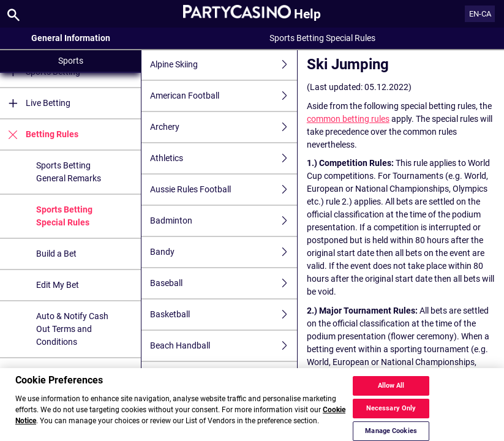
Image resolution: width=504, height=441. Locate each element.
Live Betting (35, 103)
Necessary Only (391, 414)
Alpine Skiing (223, 65)
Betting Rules (39, 134)
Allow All (391, 392)
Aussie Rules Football (223, 190)
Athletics (223, 158)
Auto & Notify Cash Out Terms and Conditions (72, 329)
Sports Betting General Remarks (69, 172)
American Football (223, 96)
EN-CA (480, 14)
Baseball (223, 283)
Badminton (223, 221)
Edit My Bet (58, 285)
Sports (71, 61)
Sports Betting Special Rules (64, 216)
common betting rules (348, 119)
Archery (223, 127)
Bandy (223, 252)
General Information (71, 38)
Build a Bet (56, 254)
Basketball (223, 315)
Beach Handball (223, 346)
